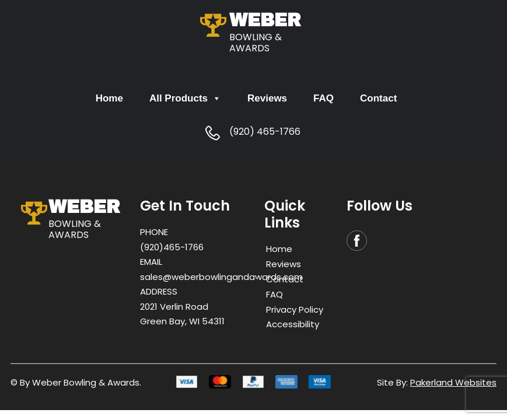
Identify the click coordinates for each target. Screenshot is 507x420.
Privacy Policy (295, 309)
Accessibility (293, 324)
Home (109, 98)
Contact (378, 98)
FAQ (324, 98)
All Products (185, 98)
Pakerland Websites (453, 382)
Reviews (267, 98)
